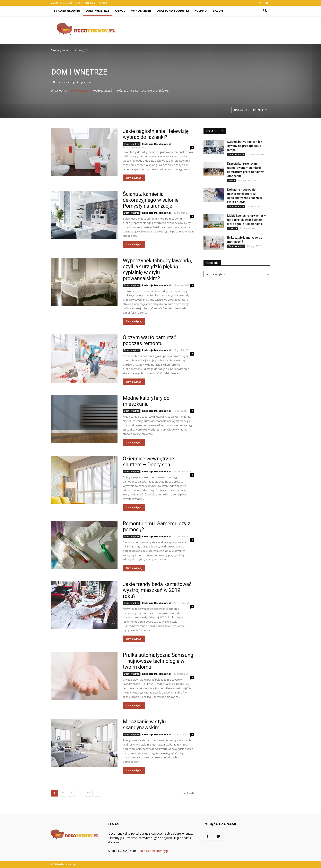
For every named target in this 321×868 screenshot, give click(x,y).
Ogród (120, 11)
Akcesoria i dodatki (173, 11)
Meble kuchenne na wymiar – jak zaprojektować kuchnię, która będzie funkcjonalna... (246, 220)
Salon (218, 11)
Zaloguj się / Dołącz (62, 3)
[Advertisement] (195, 30)
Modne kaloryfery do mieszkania (146, 401)
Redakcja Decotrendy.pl (156, 144)
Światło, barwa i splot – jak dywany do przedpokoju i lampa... (245, 146)
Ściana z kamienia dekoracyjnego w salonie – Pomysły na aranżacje (153, 200)
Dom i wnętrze (98, 11)
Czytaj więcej (134, 178)
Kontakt (103, 3)
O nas (78, 3)
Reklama (90, 3)
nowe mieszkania (80, 90)
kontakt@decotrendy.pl (153, 851)
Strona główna (67, 11)
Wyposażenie (141, 11)
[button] (265, 11)
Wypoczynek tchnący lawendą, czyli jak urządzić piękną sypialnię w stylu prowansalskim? (157, 270)
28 (89, 793)
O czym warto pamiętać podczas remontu (150, 340)
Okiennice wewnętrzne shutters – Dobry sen (148, 462)
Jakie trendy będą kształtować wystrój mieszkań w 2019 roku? (157, 590)
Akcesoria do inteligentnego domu (72, 82)
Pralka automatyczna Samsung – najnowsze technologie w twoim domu (158, 661)
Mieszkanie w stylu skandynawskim (144, 725)
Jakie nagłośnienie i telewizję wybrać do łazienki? (156, 134)
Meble (232, 180)
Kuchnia (201, 11)
